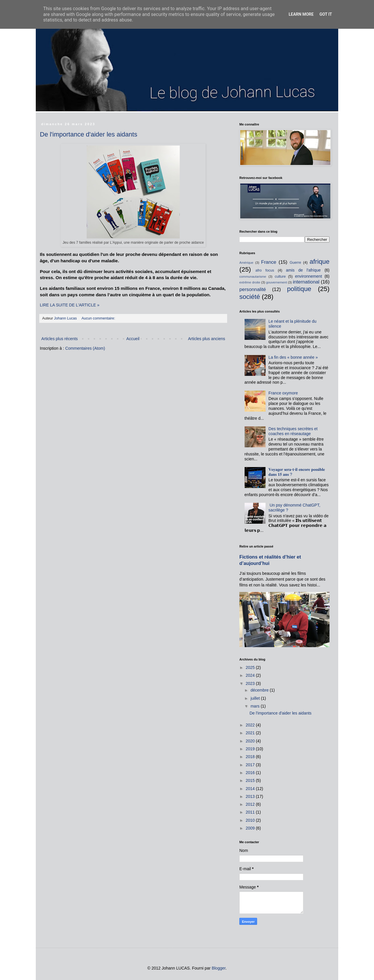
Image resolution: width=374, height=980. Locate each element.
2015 (251, 780)
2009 (251, 828)
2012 (251, 804)
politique (299, 289)
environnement (309, 276)
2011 (251, 812)
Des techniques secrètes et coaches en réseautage (293, 431)
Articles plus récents (59, 339)
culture (280, 277)
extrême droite (250, 282)
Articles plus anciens (206, 339)
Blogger (219, 968)
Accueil (133, 339)
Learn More (301, 14)
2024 (251, 675)
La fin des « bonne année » (293, 357)
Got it (326, 14)
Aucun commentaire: (99, 318)
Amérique (246, 263)
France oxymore (283, 393)
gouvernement (277, 282)
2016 (251, 773)
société (250, 297)
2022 (251, 725)
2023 (251, 683)
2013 (251, 796)
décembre (260, 690)
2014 (251, 789)
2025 (251, 667)
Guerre (295, 263)
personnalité (253, 289)
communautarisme (253, 277)
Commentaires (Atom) (85, 348)
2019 (251, 749)
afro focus (265, 270)
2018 (251, 757)
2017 (251, 765)
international (306, 282)
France (269, 262)
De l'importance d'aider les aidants (89, 134)
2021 (251, 733)
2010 (251, 820)
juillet (256, 698)
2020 (251, 741)
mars (255, 706)
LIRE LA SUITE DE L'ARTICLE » (70, 305)
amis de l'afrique (303, 270)
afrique (320, 262)
